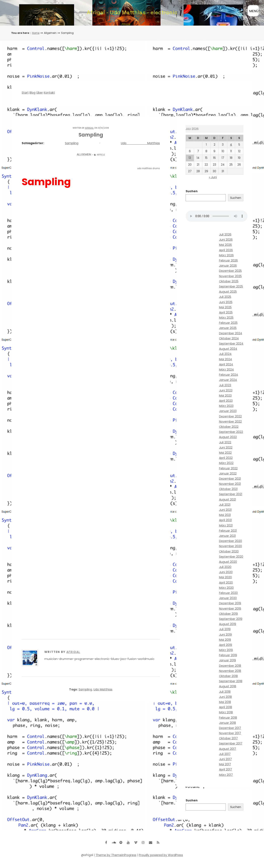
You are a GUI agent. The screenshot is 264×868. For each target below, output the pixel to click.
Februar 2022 (228, 468)
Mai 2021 (225, 515)
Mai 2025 (225, 307)
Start (25, 93)
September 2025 (231, 286)
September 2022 (231, 432)
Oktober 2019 (228, 614)
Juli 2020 (225, 567)
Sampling (72, 143)
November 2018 (230, 671)
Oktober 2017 (228, 738)
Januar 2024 (228, 380)
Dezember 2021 (230, 479)
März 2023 (226, 406)
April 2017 (226, 769)
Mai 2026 (225, 245)
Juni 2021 (225, 510)
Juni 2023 (226, 390)
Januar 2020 (228, 598)
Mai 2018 (225, 702)
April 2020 (226, 583)
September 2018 (231, 681)
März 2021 (226, 525)
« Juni (213, 177)
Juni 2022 (226, 448)
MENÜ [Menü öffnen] (254, 11)
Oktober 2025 (229, 281)
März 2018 (226, 712)
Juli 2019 (225, 629)
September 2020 (231, 557)
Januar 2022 (228, 473)
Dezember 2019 (230, 603)
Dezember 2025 (230, 271)
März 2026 (226, 255)
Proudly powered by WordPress (161, 855)
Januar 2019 (227, 660)
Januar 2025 (228, 328)
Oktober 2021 (228, 489)
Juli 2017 (225, 754)
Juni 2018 (225, 697)
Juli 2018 (225, 692)
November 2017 (230, 733)
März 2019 (226, 650)
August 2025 (228, 292)
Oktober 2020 (229, 551)
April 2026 (226, 250)
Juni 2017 (225, 759)
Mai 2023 (225, 396)
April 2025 (226, 312)
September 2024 (231, 344)
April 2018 (226, 707)
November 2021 (230, 484)
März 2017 (226, 775)
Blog (32, 93)
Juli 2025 (225, 297)
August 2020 (228, 562)
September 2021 (231, 494)
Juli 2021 (225, 505)
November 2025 (230, 276)
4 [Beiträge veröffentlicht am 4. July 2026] (231, 145)
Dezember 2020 (230, 541)
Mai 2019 (225, 640)
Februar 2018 (228, 718)
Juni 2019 (225, 635)
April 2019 (226, 645)
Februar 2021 (228, 531)
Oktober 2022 (229, 427)
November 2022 (230, 422)
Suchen (192, 191)
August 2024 (228, 349)
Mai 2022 (225, 453)
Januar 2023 (228, 411)
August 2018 (228, 686)
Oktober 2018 (228, 676)
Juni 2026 (226, 240)
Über (40, 93)
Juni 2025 (226, 302)
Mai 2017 (225, 764)
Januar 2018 (227, 723)
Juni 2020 (226, 572)
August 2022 (228, 437)
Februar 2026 (228, 260)
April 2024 (226, 364)
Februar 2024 (229, 375)
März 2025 (226, 318)
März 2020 (226, 588)
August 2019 (228, 624)
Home (36, 33)
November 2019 (230, 609)
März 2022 (226, 463)
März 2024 (226, 370)
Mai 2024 (226, 359)
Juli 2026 (225, 234)
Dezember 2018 (230, 666)
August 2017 (228, 749)
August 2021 (227, 499)
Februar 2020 (228, 593)
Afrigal (89, 128)
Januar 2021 (227, 536)
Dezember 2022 (230, 416)
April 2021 (225, 520)
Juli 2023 (225, 385)
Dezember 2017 (230, 728)
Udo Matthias (140, 143)
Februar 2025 (228, 323)
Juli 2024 (225, 354)
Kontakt (49, 93)
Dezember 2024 (231, 333)
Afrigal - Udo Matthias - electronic (132, 12)
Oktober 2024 (229, 338)
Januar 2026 (228, 266)
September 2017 (231, 743)
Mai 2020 (225, 577)
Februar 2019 (228, 655)
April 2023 (226, 401)
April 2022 (226, 458)
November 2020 (230, 546)
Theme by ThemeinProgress (116, 855)
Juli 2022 (225, 442)
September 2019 (231, 619)
